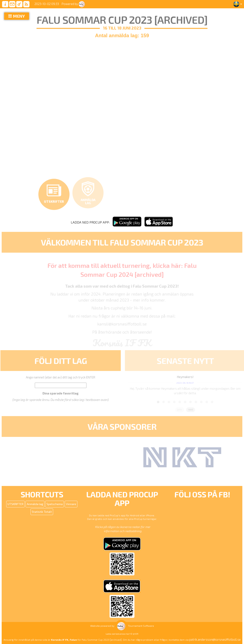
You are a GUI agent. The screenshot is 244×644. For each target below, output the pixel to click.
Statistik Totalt (42, 512)
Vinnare (71, 504)
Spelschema (55, 504)
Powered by (73, 4)
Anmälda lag (35, 504)
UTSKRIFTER (15, 504)
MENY (19, 16)
